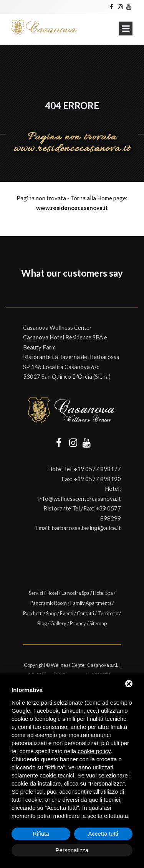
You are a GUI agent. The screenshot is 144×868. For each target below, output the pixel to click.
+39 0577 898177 (97, 469)
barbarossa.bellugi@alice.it (86, 528)
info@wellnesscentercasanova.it (79, 499)
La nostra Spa (75, 593)
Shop (51, 613)
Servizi (36, 593)
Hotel (52, 593)
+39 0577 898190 (97, 479)
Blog (42, 623)
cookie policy (94, 751)
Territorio (108, 613)
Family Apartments (91, 603)
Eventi (67, 613)
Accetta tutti (103, 834)
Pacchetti (33, 613)
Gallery (58, 623)
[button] (6, 292)
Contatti (85, 613)
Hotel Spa (103, 593)
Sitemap (98, 623)
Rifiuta (41, 834)
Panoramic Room (49, 603)
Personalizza (72, 850)
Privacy (78, 623)
